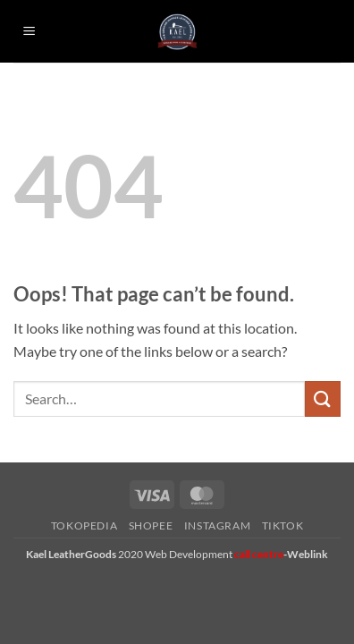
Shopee (151, 525)
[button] (29, 32)
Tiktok (283, 525)
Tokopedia (84, 525)
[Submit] (323, 398)
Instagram (218, 525)
